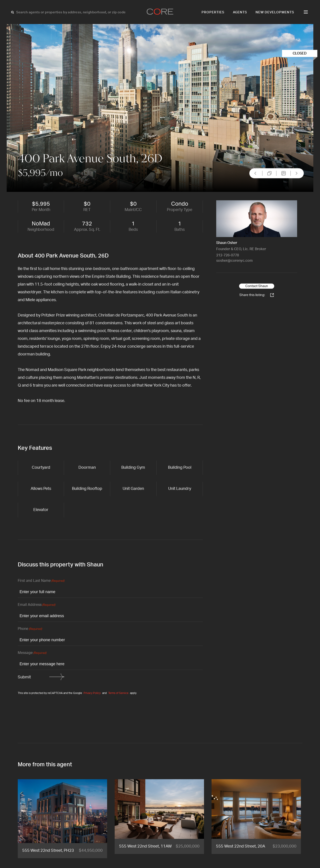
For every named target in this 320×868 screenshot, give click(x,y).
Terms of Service (118, 693)
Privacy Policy (92, 693)
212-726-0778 (228, 255)
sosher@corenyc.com (234, 261)
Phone (30, 629)
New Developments (275, 12)
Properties (213, 12)
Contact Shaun (257, 286)
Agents (240, 12)
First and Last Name (41, 581)
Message (32, 653)
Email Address (37, 605)
